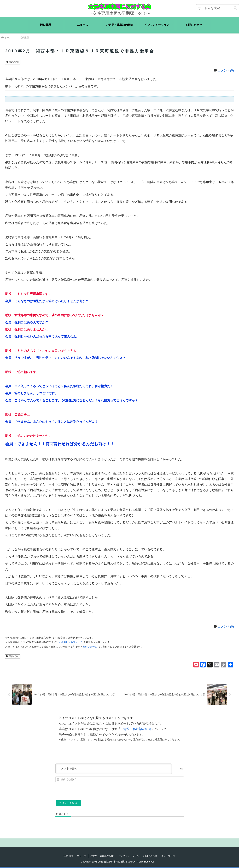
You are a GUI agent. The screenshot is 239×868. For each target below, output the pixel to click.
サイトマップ (168, 856)
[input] (218, 8)
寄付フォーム (90, 647)
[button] (235, 8)
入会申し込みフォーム (71, 642)
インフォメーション (129, 856)
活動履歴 (68, 856)
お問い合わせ (150, 856)
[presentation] (160, 790)
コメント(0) (226, 70)
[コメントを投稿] (68, 803)
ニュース (82, 856)
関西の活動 (13, 62)
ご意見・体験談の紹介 (136, 729)
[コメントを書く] (114, 769)
